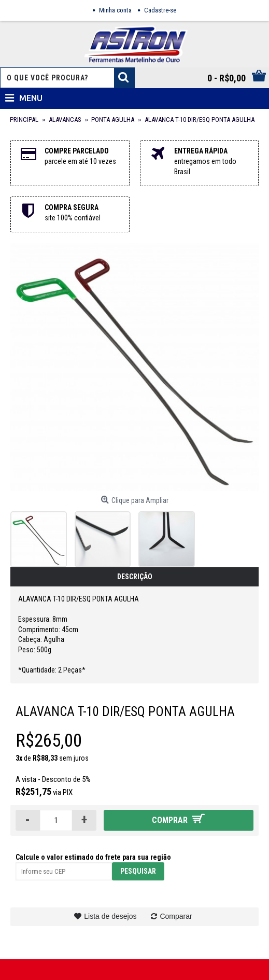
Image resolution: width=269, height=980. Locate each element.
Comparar (176, 916)
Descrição (135, 577)
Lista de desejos (110, 916)
